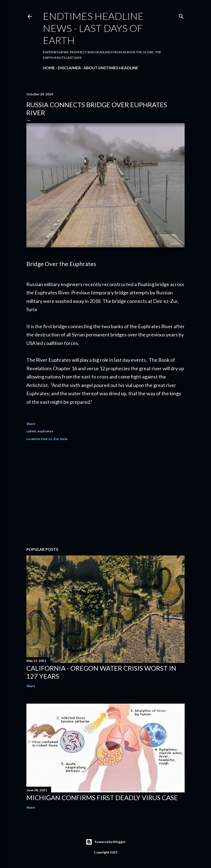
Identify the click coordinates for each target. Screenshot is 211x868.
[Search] (181, 15)
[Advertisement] (105, 495)
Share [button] (31, 424)
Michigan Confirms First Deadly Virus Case (102, 797)
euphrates (45, 431)
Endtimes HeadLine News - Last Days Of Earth (93, 28)
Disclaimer (69, 68)
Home (49, 68)
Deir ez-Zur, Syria (54, 439)
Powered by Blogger (106, 842)
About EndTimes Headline (111, 68)
